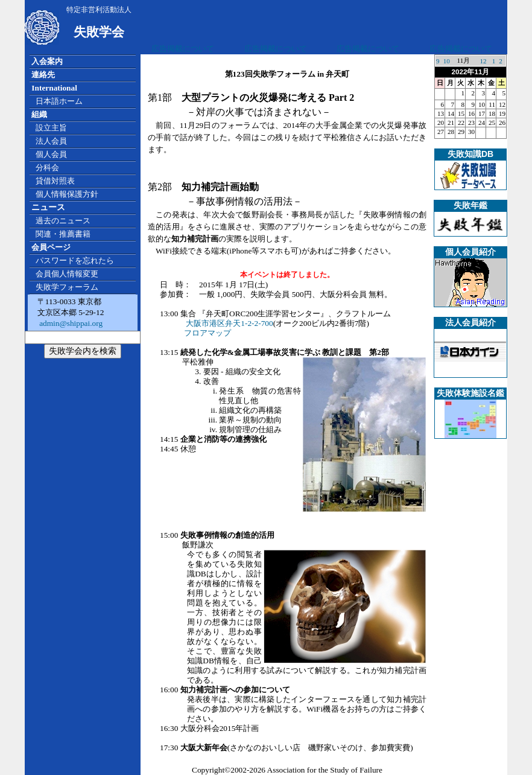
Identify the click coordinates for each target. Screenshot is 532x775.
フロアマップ (207, 333)
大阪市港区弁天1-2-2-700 (229, 323)
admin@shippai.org (70, 323)
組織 (39, 114)
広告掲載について (183, 49)
